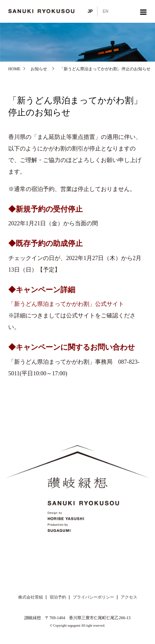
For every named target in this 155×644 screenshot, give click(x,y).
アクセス (129, 597)
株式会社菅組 (31, 597)
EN (105, 11)
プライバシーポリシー (93, 597)
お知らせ (39, 69)
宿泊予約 (58, 597)
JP (90, 11)
